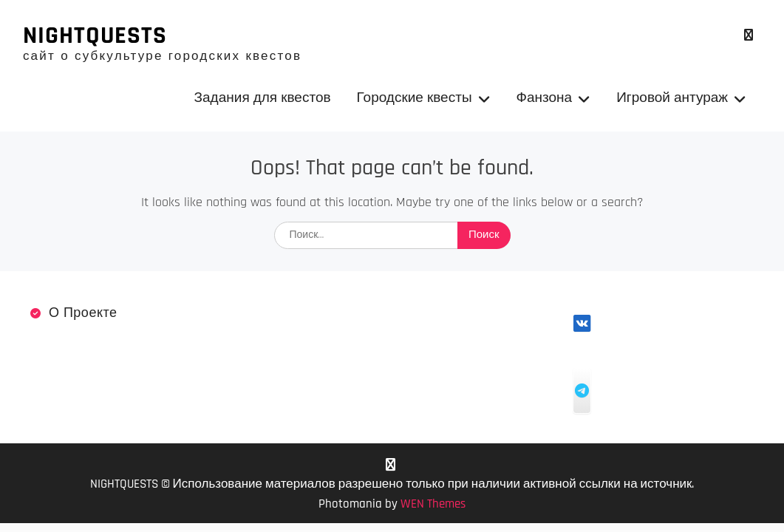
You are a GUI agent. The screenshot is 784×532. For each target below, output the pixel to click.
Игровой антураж (672, 98)
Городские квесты (415, 98)
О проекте (83, 313)
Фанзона (545, 98)
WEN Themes (433, 504)
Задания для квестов (263, 98)
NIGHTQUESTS (95, 35)
